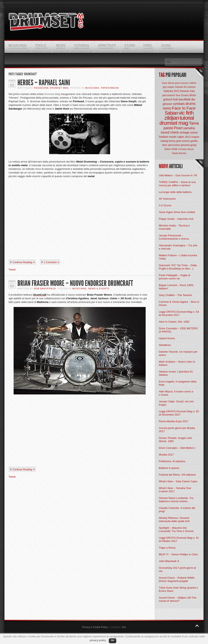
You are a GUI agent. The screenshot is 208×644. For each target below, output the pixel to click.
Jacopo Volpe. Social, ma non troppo (176, 403)
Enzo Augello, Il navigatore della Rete (178, 383)
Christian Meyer (186, 149)
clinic (165, 145)
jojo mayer (168, 87)
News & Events (99, 289)
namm (193, 83)
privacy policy (98, 640)
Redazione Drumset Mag (51, 88)
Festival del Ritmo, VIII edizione (177, 475)
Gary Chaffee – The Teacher (175, 295)
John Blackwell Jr (169, 561)
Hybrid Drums (167, 338)
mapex (195, 137)
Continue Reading (22, 262)
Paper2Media (110, 88)
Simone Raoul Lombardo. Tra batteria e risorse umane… (176, 500)
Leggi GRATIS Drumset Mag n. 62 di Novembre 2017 (179, 413)
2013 (188, 137)
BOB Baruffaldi (45, 289)
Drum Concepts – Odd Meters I (177, 448)
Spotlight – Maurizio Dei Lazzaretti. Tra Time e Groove (176, 529)
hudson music (168, 137)
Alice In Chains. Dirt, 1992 (174, 322)
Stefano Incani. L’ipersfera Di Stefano (176, 373)
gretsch (168, 99)
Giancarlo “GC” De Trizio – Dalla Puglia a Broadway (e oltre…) (178, 267)
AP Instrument (167, 199)
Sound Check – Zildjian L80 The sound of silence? (178, 599)
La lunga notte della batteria (175, 192)
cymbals (179, 104)
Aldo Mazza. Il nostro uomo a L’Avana (176, 393)
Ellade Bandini (179, 153)
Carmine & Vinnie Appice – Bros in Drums (179, 303)
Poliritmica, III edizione (172, 461)
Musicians (92, 88)
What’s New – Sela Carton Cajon (178, 481)
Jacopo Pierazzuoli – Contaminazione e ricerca (174, 237)
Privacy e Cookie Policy (95, 627)
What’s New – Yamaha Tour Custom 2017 (175, 490)
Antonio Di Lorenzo (185, 87)
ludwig (164, 141)
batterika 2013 (171, 91)
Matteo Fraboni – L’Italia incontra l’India (178, 257)
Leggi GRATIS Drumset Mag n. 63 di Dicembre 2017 (179, 313)
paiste (168, 128)
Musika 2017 (166, 455)
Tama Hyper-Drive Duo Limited (177, 212)
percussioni (169, 95)
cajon (181, 137)
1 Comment (50, 262)
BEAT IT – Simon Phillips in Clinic (178, 554)
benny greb (175, 141)
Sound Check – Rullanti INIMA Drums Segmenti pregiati (177, 579)
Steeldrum (165, 345)
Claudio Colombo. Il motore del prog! (177, 510)
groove (167, 104)
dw (193, 99)
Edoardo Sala (187, 91)
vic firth (186, 113)
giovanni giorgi (188, 145)
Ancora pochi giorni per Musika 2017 (177, 430)
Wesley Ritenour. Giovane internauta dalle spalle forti (174, 520)
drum (193, 95)
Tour (178, 95)
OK (113, 640)
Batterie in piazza (169, 468)
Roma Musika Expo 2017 (174, 421)
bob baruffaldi (182, 99)
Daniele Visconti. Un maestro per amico (178, 353)
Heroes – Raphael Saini (44, 83)
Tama (194, 123)
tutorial (187, 118)
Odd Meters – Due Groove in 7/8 (178, 175)
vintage (184, 132)
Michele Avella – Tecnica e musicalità (174, 227)
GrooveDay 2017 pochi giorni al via (177, 569)
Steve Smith (171, 149)
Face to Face (184, 108)
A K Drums (165, 205)
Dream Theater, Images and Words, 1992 (175, 440)
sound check (170, 132)
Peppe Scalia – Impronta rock (176, 219)
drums (191, 104)
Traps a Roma (167, 548)
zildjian (172, 118)
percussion (174, 145)
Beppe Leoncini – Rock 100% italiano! (176, 287)
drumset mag (174, 123)
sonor (194, 132)
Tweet (12, 270)
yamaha (189, 128)
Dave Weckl (168, 83)
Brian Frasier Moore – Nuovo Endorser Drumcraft (75, 283)
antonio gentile (190, 141)
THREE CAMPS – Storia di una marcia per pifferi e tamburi (177, 184)
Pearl (178, 128)
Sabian (171, 113)
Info (124, 627)
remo (167, 108)
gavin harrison (182, 83)
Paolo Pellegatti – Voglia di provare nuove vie (174, 277)
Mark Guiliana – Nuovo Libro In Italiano (177, 363)
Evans (185, 95)
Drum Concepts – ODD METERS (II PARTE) (178, 330)
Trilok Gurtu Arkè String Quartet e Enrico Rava (178, 589)
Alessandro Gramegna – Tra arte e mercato (178, 247)
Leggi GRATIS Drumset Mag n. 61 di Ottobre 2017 (179, 539)
